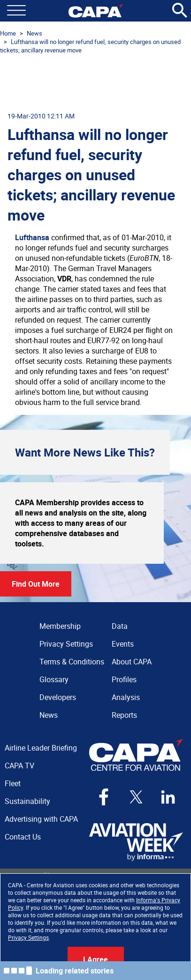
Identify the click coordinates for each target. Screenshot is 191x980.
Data (120, 626)
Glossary (54, 679)
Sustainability (27, 801)
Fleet (13, 783)
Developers (58, 697)
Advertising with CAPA (41, 819)
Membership (60, 626)
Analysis (126, 697)
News (34, 33)
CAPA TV (19, 766)
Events (123, 644)
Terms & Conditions (72, 662)
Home (8, 33)
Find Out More (36, 584)
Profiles (124, 679)
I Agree (95, 959)
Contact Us (23, 837)
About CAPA (132, 662)
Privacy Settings (28, 937)
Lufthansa (32, 237)
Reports (124, 715)
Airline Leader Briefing (41, 748)
